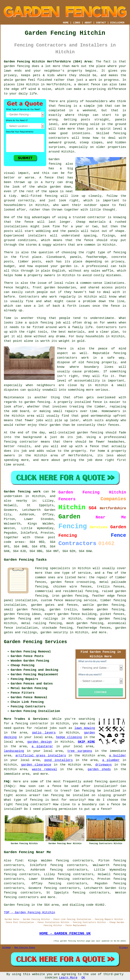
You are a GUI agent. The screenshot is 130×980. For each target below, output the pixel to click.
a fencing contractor (30, 724)
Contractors (29, 297)
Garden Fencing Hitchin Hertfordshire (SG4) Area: (49, 62)
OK (83, 978)
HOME (66, 23)
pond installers (59, 760)
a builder (118, 756)
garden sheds (99, 769)
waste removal (45, 769)
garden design (40, 742)
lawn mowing (85, 728)
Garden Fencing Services (35, 642)
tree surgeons (80, 751)
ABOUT (88, 23)
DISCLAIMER (117, 23)
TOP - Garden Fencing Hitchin (29, 912)
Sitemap (6, 948)
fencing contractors (21, 897)
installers (37, 236)
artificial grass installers (41, 756)
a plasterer (42, 746)
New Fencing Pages (25, 948)
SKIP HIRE (86, 742)
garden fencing (37, 402)
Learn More (68, 978)
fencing (47, 323)
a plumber (111, 760)
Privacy (124, 948)
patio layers (44, 733)
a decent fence (87, 84)
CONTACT (101, 23)
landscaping (14, 751)
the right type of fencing (102, 252)
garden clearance (36, 765)
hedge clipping (69, 737)
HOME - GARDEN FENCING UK (65, 933)
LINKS (77, 23)
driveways (104, 765)
